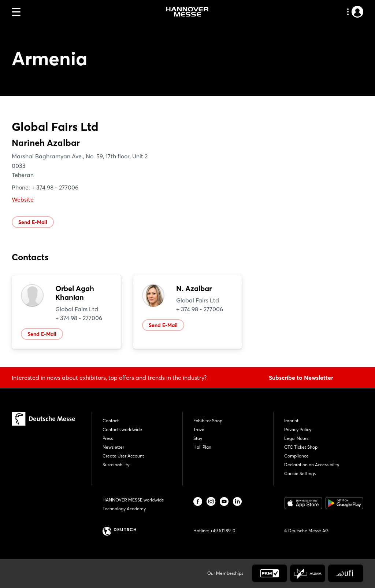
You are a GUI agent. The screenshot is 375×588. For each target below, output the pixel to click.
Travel (199, 429)
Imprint (291, 421)
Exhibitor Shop (208, 421)
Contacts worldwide (122, 429)
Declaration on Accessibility (312, 465)
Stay (198, 438)
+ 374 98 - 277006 (79, 318)
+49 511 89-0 (223, 531)
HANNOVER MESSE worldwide (133, 500)
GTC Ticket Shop (301, 447)
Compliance (296, 456)
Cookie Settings (300, 473)
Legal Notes (296, 438)
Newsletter (113, 447)
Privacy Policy (298, 429)
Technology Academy (124, 509)
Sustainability (116, 465)
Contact (111, 421)
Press (108, 438)
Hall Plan (202, 447)
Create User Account (123, 456)
